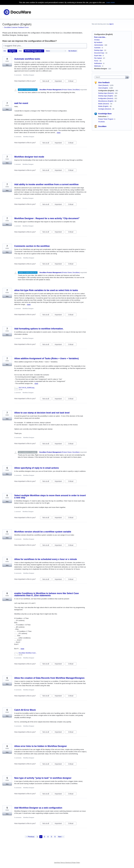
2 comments (18, 758)
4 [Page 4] (48, 837)
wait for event (21, 103)
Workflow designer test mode (29, 157)
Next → (61, 837)
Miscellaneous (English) (106, 101)
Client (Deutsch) (104, 85)
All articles (102, 122)
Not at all (47, 81)
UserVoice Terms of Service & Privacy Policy (67, 863)
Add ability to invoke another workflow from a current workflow (46, 184)
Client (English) (103, 88)
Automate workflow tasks (27, 59)
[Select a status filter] (56, 51)
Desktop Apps (99, 50)
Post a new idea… (100, 37)
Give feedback (104, 82)
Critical (72, 81)
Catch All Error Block (25, 710)
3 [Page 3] (44, 837)
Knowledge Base (105, 114)
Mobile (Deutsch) (104, 104)
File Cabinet (98, 58)
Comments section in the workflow (32, 246)
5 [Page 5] (52, 837)
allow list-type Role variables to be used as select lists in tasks (46, 290)
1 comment (17, 164)
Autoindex (97, 48)
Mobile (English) (104, 106)
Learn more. (110, 3)
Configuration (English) (106, 91)
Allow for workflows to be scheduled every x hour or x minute (46, 559)
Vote (7, 65)
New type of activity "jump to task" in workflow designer (43, 778)
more (59, 133)
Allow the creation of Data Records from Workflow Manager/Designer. (50, 678)
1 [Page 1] (37, 837)
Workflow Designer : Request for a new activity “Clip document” (47, 218)
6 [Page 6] (55, 837)
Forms (96, 61)
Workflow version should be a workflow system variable (43, 532)
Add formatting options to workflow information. (39, 329)
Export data (98, 56)
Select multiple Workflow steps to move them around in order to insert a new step (50, 497)
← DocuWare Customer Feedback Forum (16, 27)
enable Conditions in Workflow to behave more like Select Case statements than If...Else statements (47, 594)
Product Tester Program (106, 119)
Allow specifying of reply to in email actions (37, 468)
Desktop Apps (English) (106, 96)
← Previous (30, 837)
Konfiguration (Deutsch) (106, 98)
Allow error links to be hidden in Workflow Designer (41, 746)
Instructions (102, 116)
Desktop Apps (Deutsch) (106, 93)
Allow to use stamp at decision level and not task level (42, 413)
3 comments (18, 539)
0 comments (18, 75)
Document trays (99, 53)
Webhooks (98, 66)
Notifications (98, 63)
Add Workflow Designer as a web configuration (38, 808)
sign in (111, 24)
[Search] (127, 77)
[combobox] (110, 77)
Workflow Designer (29, 75)
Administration (99, 45)
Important (59, 81)
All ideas (97, 40)
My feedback (73, 51)
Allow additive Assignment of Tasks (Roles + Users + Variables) (46, 358)
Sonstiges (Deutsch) (105, 109)
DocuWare (102, 126)
